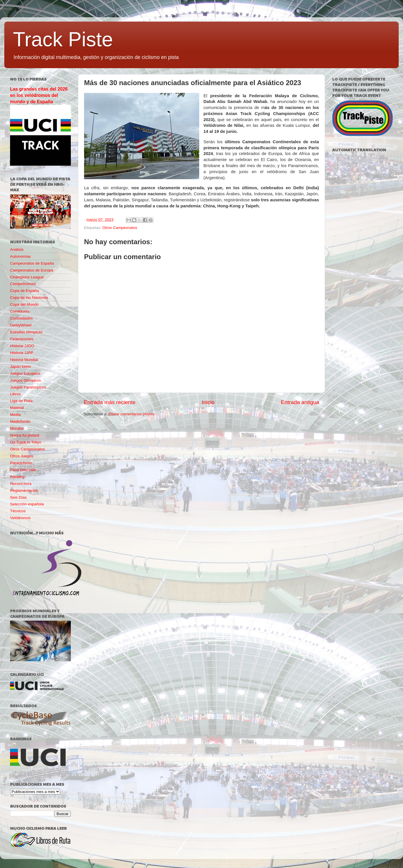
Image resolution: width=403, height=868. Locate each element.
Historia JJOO (22, 346)
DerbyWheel (21, 325)
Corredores (20, 311)
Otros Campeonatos (120, 228)
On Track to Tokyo (26, 442)
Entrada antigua (300, 402)
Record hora (21, 484)
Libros (15, 394)
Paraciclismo (21, 463)
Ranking (17, 477)
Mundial (17, 428)
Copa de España (25, 291)
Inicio (208, 402)
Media (15, 415)
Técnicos (18, 511)
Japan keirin (21, 367)
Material (17, 408)
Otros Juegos (22, 456)
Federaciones (22, 339)
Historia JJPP (22, 353)
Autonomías (20, 256)
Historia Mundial (24, 360)
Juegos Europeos (25, 373)
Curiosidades (21, 318)
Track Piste (63, 39)
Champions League (27, 277)
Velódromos (20, 518)
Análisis (17, 249)
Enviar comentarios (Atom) (132, 414)
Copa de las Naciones (29, 298)
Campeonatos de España (32, 263)
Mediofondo (20, 421)
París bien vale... (25, 470)
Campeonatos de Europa (32, 270)
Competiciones (23, 284)
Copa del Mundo (24, 304)
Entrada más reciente (110, 402)
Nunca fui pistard (25, 435)
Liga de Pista (21, 401)
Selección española (27, 504)
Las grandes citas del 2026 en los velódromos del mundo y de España (39, 95)
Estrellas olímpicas (26, 332)
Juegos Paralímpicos (28, 387)
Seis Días (18, 497)
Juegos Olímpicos (25, 380)
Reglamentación (24, 491)
